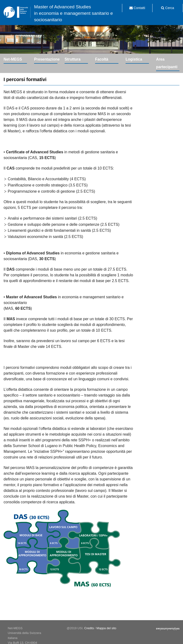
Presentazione (46, 59)
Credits (89, 628)
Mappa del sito (106, 628)
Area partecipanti (167, 63)
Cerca (168, 8)
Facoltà (102, 59)
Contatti (137, 8)
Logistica (134, 59)
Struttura (73, 59)
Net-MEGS (13, 59)
